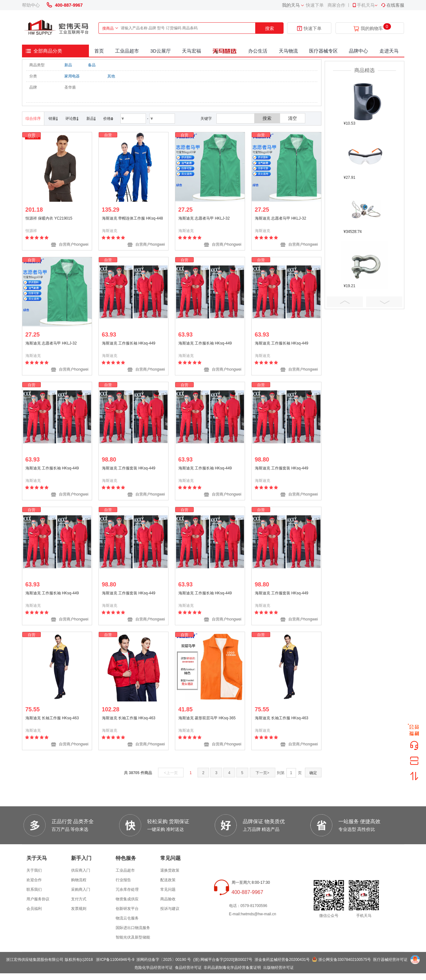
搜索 (270, 28)
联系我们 (34, 889)
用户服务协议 (38, 899)
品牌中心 (358, 51)
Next (384, 302)
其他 (111, 76)
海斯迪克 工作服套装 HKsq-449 (129, 468)
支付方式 (79, 899)
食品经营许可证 (188, 968)
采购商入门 (81, 889)
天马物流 (288, 51)
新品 (68, 65)
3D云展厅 (161, 51)
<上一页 (171, 773)
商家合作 (336, 5)
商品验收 (168, 899)
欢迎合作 (34, 880)
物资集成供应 (127, 899)
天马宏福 (191, 51)
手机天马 (363, 5)
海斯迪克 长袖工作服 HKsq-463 (52, 718)
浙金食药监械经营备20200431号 (282, 960)
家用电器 (72, 76)
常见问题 (168, 889)
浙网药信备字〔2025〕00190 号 (164, 960)
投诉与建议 (170, 909)
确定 (313, 773)
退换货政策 (170, 870)
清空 (292, 118)
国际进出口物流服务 (133, 928)
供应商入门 (81, 870)
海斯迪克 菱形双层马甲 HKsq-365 (207, 718)
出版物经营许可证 (278, 968)
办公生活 (258, 51)
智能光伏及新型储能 (133, 937)
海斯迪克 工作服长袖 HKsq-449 (129, 343)
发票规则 (79, 909)
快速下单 (315, 5)
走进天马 (389, 51)
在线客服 (393, 5)
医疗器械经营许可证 (390, 960)
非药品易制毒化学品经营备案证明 (232, 968)
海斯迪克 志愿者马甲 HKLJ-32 (204, 218)
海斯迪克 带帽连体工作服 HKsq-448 (133, 218)
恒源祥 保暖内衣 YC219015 (49, 218)
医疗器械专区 (323, 51)
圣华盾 (70, 87)
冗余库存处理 (127, 889)
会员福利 (34, 909)
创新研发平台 (127, 909)
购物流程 (79, 880)
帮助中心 (31, 5)
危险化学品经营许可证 (154, 968)
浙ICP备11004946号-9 (115, 960)
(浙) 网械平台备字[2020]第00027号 (223, 960)
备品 (92, 65)
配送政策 (168, 880)
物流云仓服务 (127, 918)
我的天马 (291, 5)
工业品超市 (127, 51)
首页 (99, 51)
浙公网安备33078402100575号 (345, 960)
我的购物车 (372, 29)
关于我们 (34, 870)
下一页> (262, 773)
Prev (345, 302)
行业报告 (123, 880)
